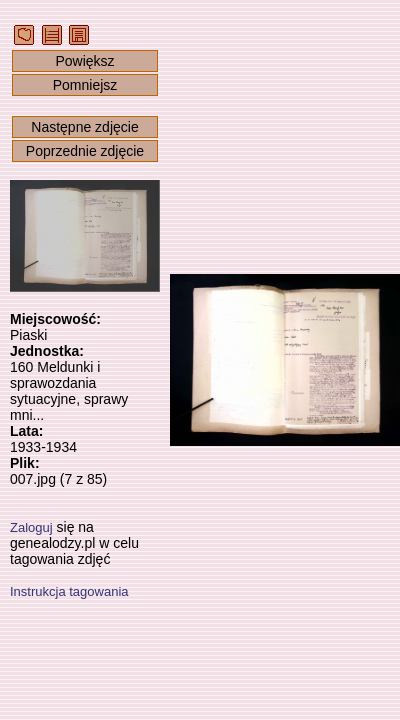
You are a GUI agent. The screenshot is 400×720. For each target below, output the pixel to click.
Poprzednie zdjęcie (85, 151)
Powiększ (84, 61)
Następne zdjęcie (84, 127)
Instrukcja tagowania (69, 591)
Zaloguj (31, 527)
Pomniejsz (85, 85)
